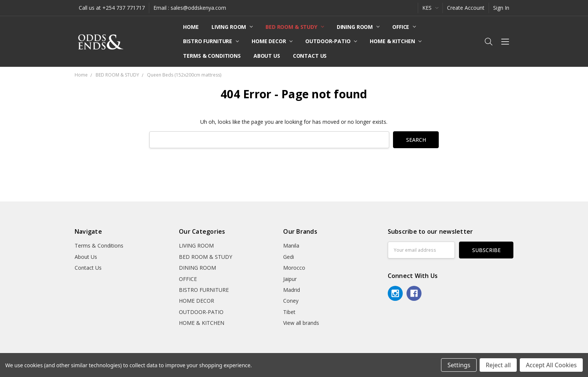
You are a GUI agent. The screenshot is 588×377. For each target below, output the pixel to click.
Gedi (289, 257)
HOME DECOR (272, 41)
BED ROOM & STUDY (295, 27)
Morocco (294, 268)
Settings (459, 365)
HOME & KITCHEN (396, 41)
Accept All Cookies (551, 365)
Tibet (289, 312)
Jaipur (290, 279)
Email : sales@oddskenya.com (190, 8)
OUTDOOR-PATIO (331, 41)
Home (191, 27)
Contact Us (310, 56)
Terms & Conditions (212, 56)
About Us (267, 56)
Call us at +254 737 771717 (112, 8)
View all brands (301, 323)
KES (430, 8)
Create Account (466, 8)
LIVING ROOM (232, 27)
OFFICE (404, 27)
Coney (291, 301)
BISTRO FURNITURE (211, 41)
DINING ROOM (358, 27)
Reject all (498, 365)
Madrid (292, 290)
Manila (291, 246)
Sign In (501, 8)
